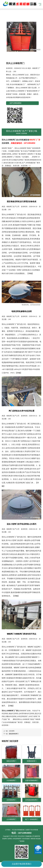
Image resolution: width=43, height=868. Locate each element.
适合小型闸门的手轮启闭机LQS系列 (22, 524)
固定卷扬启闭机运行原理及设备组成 (22, 201)
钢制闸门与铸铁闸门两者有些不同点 (22, 634)
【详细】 (30, 273)
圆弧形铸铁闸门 (14, 734)
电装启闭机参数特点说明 (22, 311)
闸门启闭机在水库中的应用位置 (22, 411)
